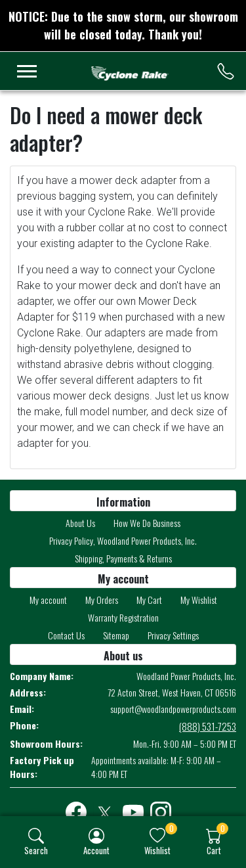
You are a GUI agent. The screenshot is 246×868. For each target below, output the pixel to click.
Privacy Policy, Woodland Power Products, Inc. (123, 540)
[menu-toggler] (27, 71)
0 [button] (172, 828)
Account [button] (96, 850)
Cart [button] (214, 850)
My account (48, 600)
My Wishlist (199, 600)
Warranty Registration (123, 617)
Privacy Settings (173, 635)
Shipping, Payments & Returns (123, 558)
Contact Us (66, 635)
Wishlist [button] (157, 850)
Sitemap (116, 635)
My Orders (102, 600)
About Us (80, 523)
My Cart (149, 600)
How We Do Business (147, 523)
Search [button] (36, 850)
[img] (36, 836)
